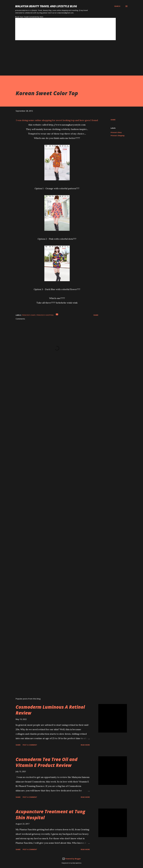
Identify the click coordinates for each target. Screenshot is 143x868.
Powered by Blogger (71, 859)
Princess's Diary (116, 132)
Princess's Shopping (117, 136)
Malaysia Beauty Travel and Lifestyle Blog (46, 6)
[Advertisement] (67, 60)
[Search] (117, 6)
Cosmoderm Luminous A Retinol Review (50, 710)
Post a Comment (30, 745)
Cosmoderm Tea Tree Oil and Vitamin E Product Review (47, 762)
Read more (85, 745)
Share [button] (113, 120)
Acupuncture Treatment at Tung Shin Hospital (50, 814)
